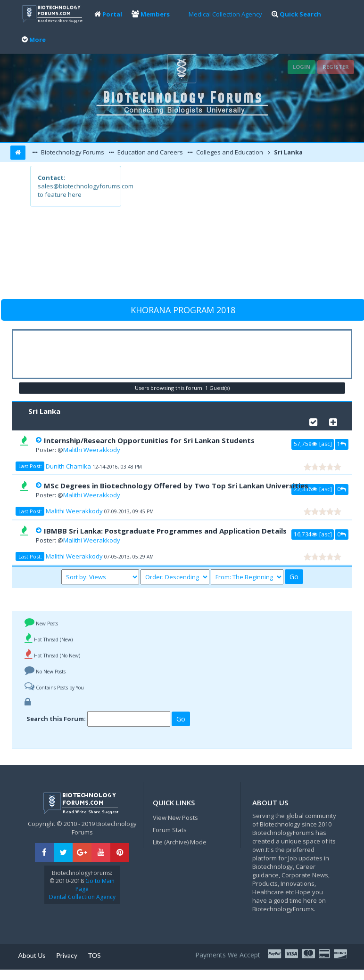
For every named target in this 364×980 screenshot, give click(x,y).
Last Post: (30, 466)
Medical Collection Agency (225, 14)
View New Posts (175, 818)
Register (336, 67)
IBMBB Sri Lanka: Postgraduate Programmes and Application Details (165, 531)
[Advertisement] (227, 232)
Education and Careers (149, 152)
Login (302, 67)
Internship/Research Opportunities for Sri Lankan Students (149, 440)
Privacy (67, 955)
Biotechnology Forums (72, 152)
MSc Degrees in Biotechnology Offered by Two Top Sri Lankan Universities (176, 486)
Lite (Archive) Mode (180, 842)
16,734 (306, 534)
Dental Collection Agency (82, 897)
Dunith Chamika (68, 466)
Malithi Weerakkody (92, 450)
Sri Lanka (288, 152)
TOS (95, 955)
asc (326, 444)
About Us (32, 955)
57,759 (306, 444)
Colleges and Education (229, 152)
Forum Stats (170, 830)
